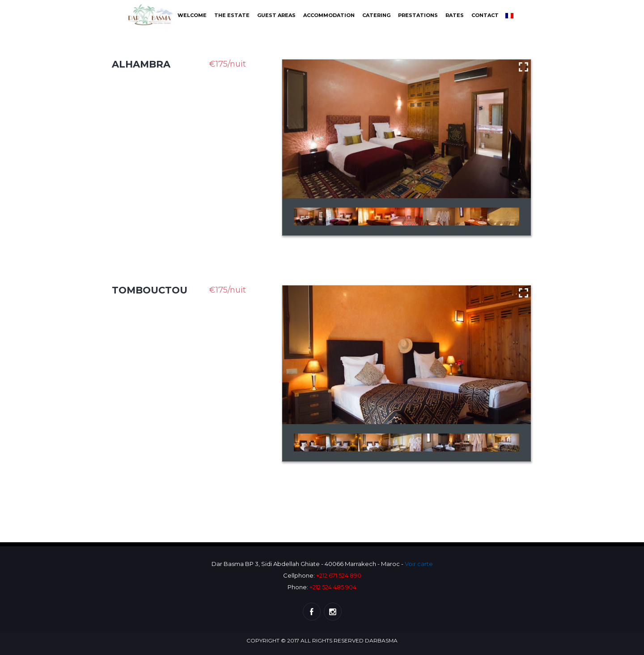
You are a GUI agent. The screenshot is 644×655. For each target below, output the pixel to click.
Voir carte (419, 564)
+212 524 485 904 (333, 587)
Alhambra (141, 64)
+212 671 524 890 (339, 575)
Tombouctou (150, 290)
